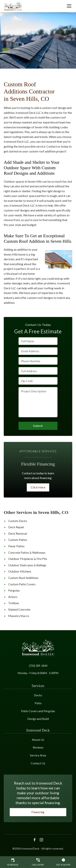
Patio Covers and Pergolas (38, 711)
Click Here (38, 487)
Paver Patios (16, 546)
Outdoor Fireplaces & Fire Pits (28, 559)
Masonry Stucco (19, 616)
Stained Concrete (19, 609)
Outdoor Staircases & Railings (27, 565)
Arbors (13, 597)
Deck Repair (16, 527)
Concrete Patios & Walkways (27, 552)
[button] (67, 6)
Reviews (38, 747)
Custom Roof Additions (23, 578)
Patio (38, 703)
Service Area (38, 755)
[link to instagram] (41, 840)
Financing (38, 812)
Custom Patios (18, 540)
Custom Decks (18, 521)
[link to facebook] (35, 840)
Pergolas (14, 590)
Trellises (14, 603)
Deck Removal (18, 533)
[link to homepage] (13, 6)
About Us (38, 740)
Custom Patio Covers (22, 584)
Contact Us (38, 763)
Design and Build (38, 719)
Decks (38, 695)
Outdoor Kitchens (20, 571)
